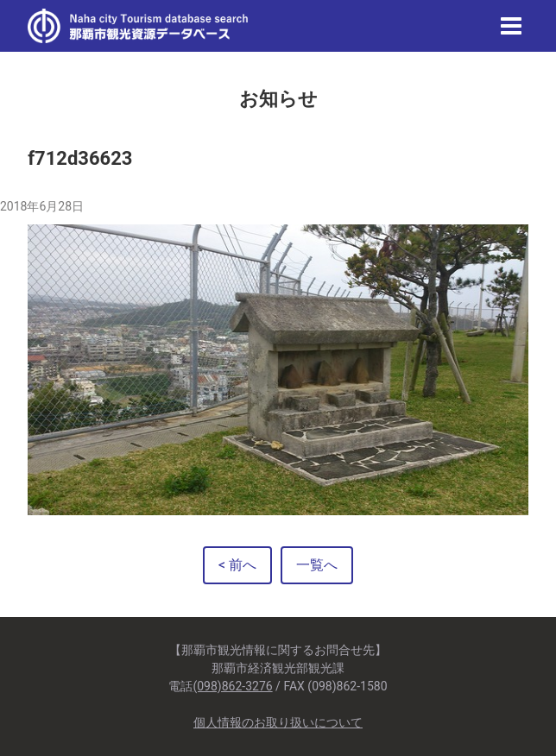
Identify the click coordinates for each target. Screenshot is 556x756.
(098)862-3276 (232, 686)
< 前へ (237, 565)
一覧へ (317, 565)
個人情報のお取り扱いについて (278, 722)
